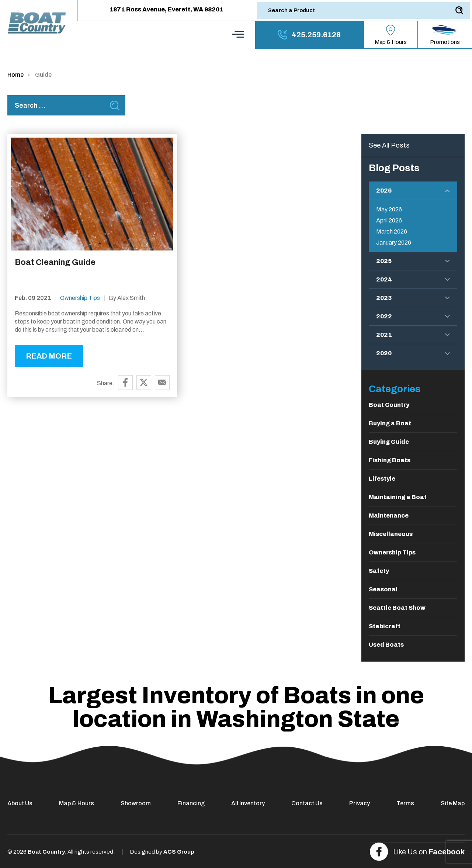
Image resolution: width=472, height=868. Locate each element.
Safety (379, 571)
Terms (405, 803)
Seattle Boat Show (397, 608)
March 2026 (392, 231)
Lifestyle (382, 479)
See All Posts (389, 145)
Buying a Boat (390, 423)
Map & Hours (77, 803)
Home (15, 75)
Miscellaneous (391, 534)
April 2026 (389, 220)
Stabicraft (385, 626)
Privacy (360, 803)
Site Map (453, 803)
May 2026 (389, 209)
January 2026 (394, 243)
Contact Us (307, 803)
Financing (191, 803)
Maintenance (389, 516)
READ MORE (49, 356)
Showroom (136, 803)
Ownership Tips (80, 298)
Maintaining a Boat (398, 497)
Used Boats (386, 645)
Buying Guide (389, 442)
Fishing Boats (390, 460)
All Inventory (248, 803)
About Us (20, 803)
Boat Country (389, 405)
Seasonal (383, 589)
